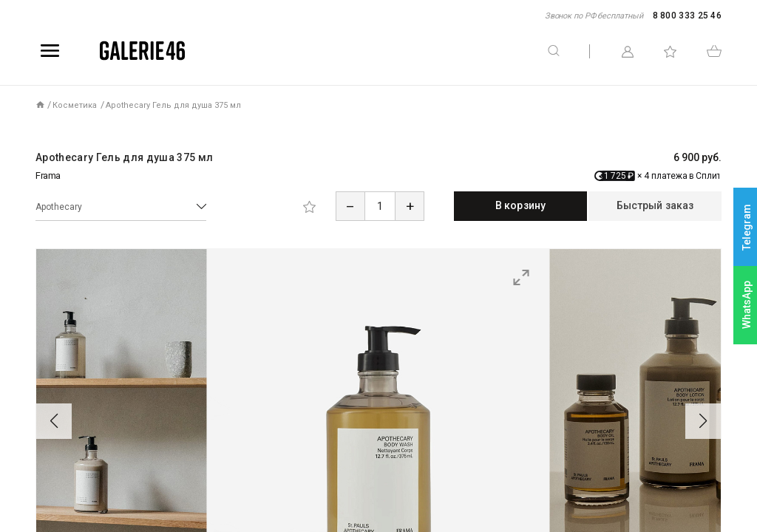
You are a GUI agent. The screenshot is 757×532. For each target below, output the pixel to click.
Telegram (747, 227)
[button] (54, 421)
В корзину (520, 205)
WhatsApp (747, 305)
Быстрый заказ (655, 205)
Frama (48, 175)
